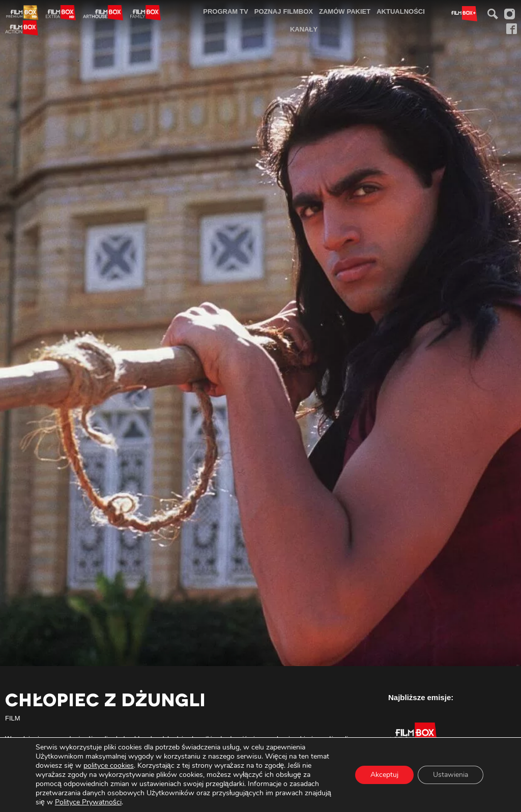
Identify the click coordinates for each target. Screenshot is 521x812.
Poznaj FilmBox (284, 11)
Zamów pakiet (345, 11)
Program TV (226, 11)
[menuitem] (226, 11)
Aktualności (401, 11)
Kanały (304, 29)
